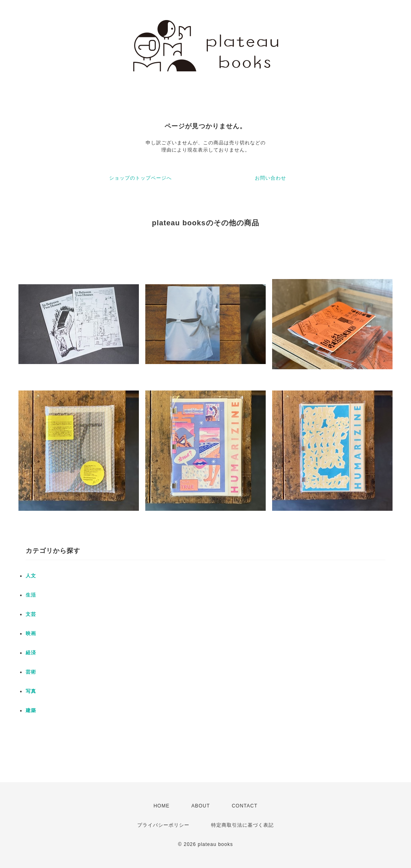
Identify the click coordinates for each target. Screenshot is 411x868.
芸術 (31, 672)
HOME (161, 806)
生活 (31, 595)
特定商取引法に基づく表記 (242, 825)
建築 (31, 710)
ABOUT (201, 806)
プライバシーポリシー (163, 825)
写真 (31, 691)
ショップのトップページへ (140, 178)
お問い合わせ (271, 178)
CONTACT (244, 806)
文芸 (31, 614)
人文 (31, 576)
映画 (31, 633)
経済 (31, 653)
